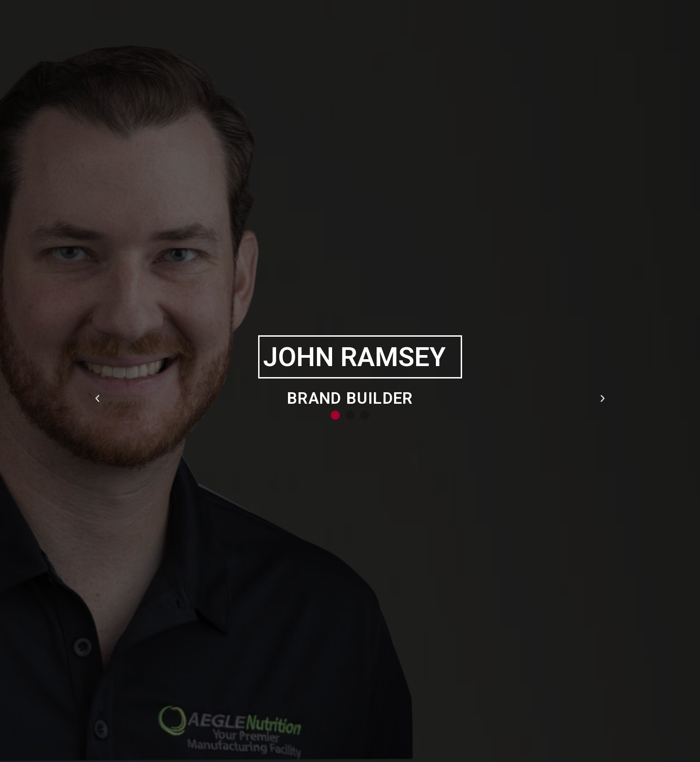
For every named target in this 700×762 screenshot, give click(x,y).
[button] (335, 415)
